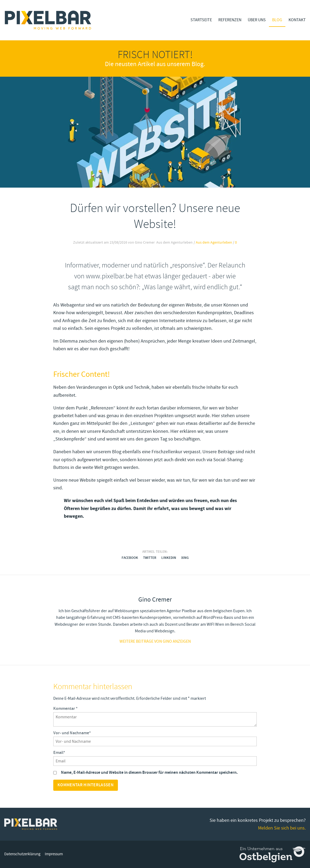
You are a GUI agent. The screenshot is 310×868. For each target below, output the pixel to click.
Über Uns (257, 20)
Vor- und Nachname (72, 733)
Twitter (150, 558)
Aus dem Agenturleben (214, 243)
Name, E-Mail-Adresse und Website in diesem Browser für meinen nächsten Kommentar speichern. (149, 773)
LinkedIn (169, 558)
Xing (185, 558)
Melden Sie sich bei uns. (282, 828)
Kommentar (65, 709)
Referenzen (230, 20)
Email (59, 753)
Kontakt (297, 20)
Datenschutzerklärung (22, 854)
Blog (277, 20)
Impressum (54, 854)
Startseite (201, 20)
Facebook (130, 558)
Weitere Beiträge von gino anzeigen (155, 641)
